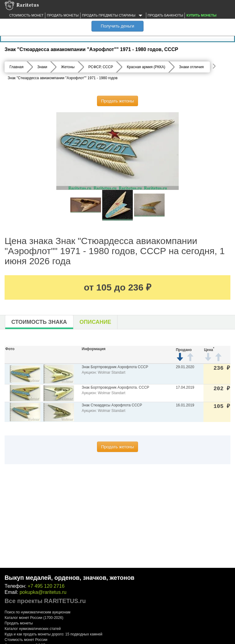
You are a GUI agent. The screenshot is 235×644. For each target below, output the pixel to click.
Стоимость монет (26, 15)
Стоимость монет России (26, 640)
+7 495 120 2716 (46, 586)
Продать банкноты (166, 15)
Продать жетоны (117, 101)
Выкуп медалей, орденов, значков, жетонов (69, 578)
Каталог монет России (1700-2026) (34, 618)
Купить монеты (201, 15)
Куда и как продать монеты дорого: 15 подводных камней (54, 634)
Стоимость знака (39, 322)
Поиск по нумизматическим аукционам (37, 612)
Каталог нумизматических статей (33, 629)
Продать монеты (63, 15)
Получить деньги (117, 26)
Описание (95, 322)
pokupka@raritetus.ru (43, 592)
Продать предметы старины (113, 16)
